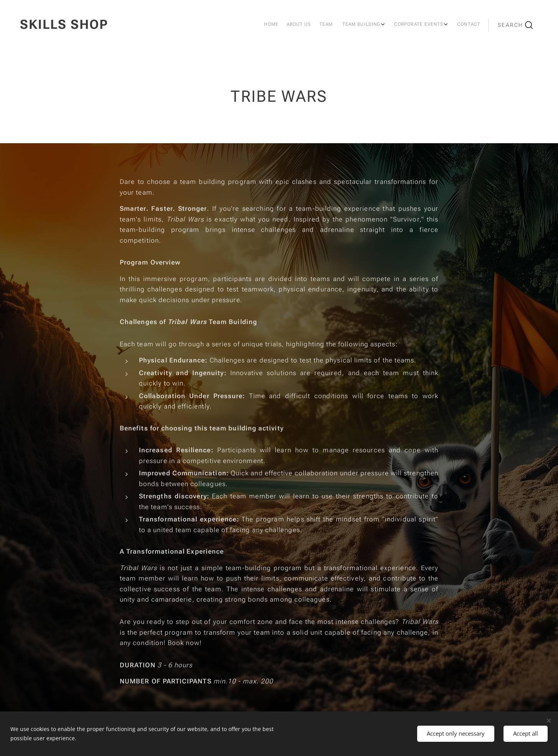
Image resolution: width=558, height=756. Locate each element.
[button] (515, 25)
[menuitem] (408, 25)
